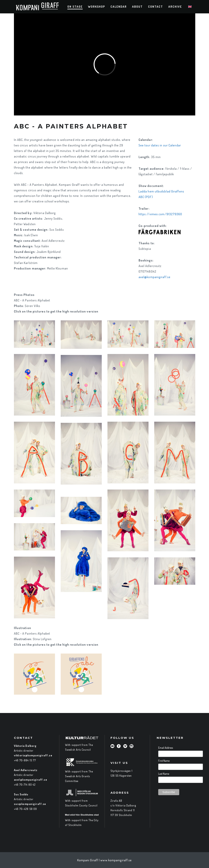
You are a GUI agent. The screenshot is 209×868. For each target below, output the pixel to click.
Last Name (164, 774)
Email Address (166, 748)
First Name (164, 761)
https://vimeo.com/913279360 (160, 214)
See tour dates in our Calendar (160, 145)
